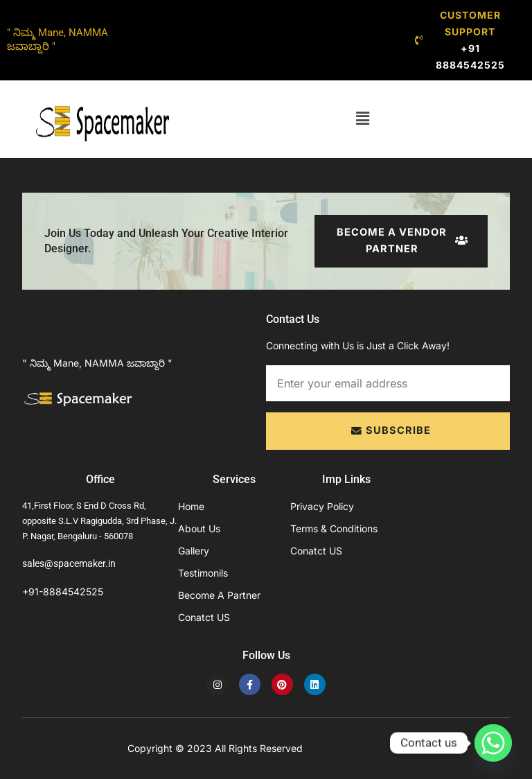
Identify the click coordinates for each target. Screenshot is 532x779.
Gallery (194, 551)
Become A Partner (219, 595)
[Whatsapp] (493, 743)
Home (191, 506)
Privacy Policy (322, 506)
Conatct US (204, 617)
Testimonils (203, 573)
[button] (362, 119)
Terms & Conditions (334, 528)
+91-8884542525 (63, 592)
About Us (199, 528)
